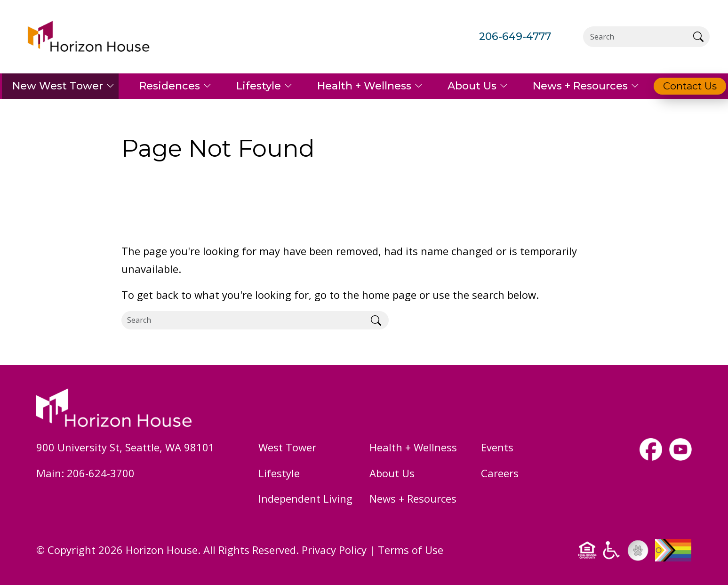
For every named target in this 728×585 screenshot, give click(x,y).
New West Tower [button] (58, 86)
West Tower (287, 447)
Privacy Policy (334, 550)
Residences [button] (170, 86)
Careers (500, 473)
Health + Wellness (413, 447)
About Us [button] (472, 86)
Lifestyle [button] (259, 86)
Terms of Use (411, 550)
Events (497, 447)
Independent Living (305, 498)
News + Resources (413, 498)
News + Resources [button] (580, 86)
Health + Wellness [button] (364, 86)
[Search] (635, 37)
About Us (392, 473)
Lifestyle (279, 473)
